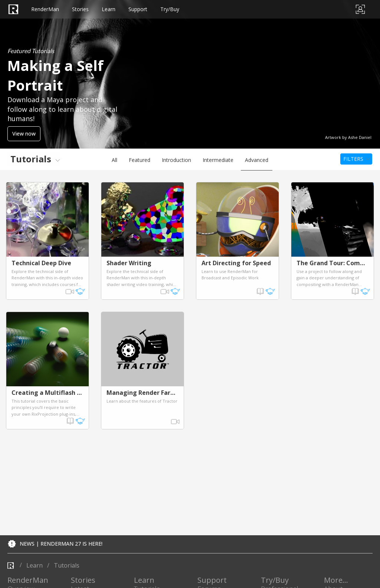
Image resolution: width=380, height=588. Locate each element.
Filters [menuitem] (353, 159)
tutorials (67, 565)
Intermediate (218, 160)
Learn (133, 9)
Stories (97, 9)
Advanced (257, 160)
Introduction (176, 160)
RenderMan (52, 9)
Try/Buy (213, 9)
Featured (140, 160)
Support (171, 9)
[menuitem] (34, 159)
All (114, 160)
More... (336, 580)
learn (35, 565)
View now (24, 134)
